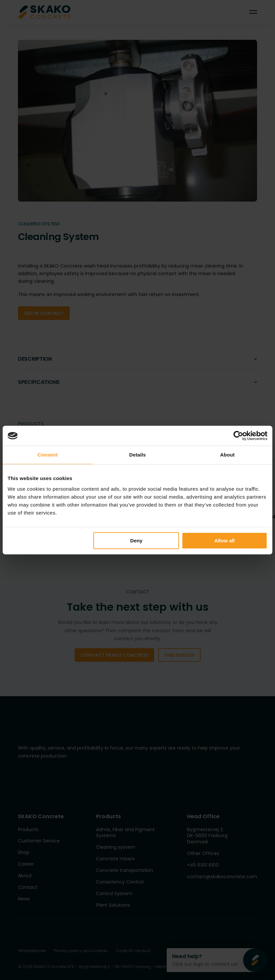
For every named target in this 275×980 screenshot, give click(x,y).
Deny (136, 541)
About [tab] (228, 455)
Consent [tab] (48, 455)
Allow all (225, 541)
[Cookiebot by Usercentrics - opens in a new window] (238, 436)
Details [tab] (137, 455)
